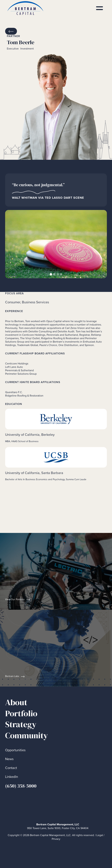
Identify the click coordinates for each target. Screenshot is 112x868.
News (9, 759)
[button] (12, 244)
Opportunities (15, 750)
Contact (11, 768)
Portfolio (21, 713)
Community (27, 735)
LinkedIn (12, 777)
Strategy (21, 724)
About (16, 702)
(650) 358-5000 (21, 786)
